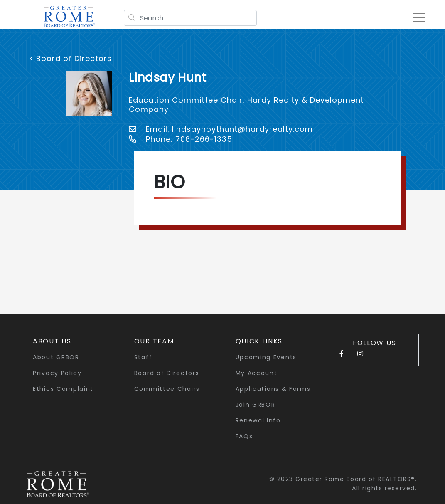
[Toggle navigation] (418, 17)
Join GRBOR (256, 405)
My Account (257, 373)
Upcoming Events (266, 357)
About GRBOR (56, 357)
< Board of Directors (70, 58)
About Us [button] (52, 341)
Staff (143, 357)
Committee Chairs (167, 389)
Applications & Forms (273, 389)
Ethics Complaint (63, 389)
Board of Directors (167, 373)
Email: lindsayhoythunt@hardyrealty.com (221, 129)
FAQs (244, 436)
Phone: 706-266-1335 (181, 139)
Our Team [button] (154, 341)
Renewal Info (258, 420)
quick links (259, 341)
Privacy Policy (57, 373)
